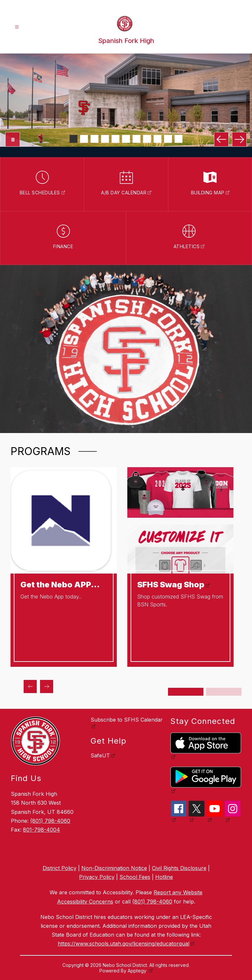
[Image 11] (178, 139)
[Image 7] (136, 139)
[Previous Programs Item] (30, 686)
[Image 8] (147, 139)
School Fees (135, 877)
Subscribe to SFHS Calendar (127, 720)
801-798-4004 (42, 830)
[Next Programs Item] (47, 686)
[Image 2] (84, 139)
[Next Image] (239, 139)
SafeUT (100, 755)
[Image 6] (126, 139)
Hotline (164, 877)
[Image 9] (157, 139)
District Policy (60, 868)
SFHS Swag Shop (171, 585)
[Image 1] (73, 139)
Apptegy (138, 971)
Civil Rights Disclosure (179, 868)
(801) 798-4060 (50, 821)
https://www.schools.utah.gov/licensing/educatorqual (124, 944)
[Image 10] (168, 139)
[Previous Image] (221, 139)
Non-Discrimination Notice (114, 868)
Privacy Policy (97, 877)
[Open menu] (17, 27)
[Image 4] (105, 139)
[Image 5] (115, 139)
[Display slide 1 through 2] (186, 692)
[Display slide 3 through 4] (224, 692)
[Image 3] (94, 139)
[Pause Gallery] (13, 139)
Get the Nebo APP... (60, 585)
